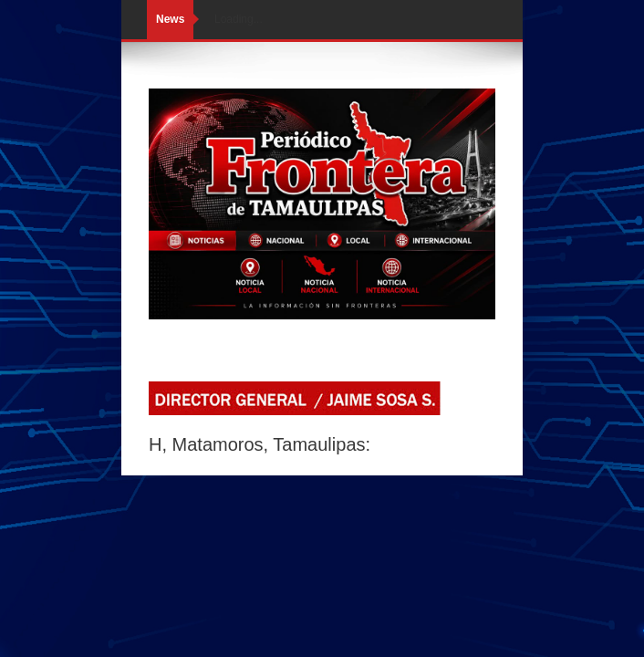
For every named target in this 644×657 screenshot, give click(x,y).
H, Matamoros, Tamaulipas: (260, 444)
